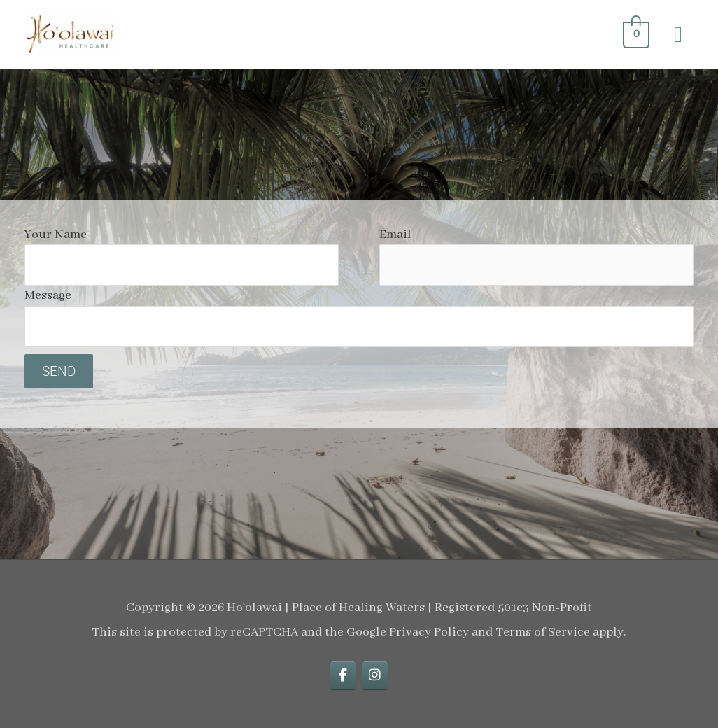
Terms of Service (543, 632)
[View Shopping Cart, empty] (635, 35)
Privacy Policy (429, 632)
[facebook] (343, 675)
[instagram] (375, 675)
